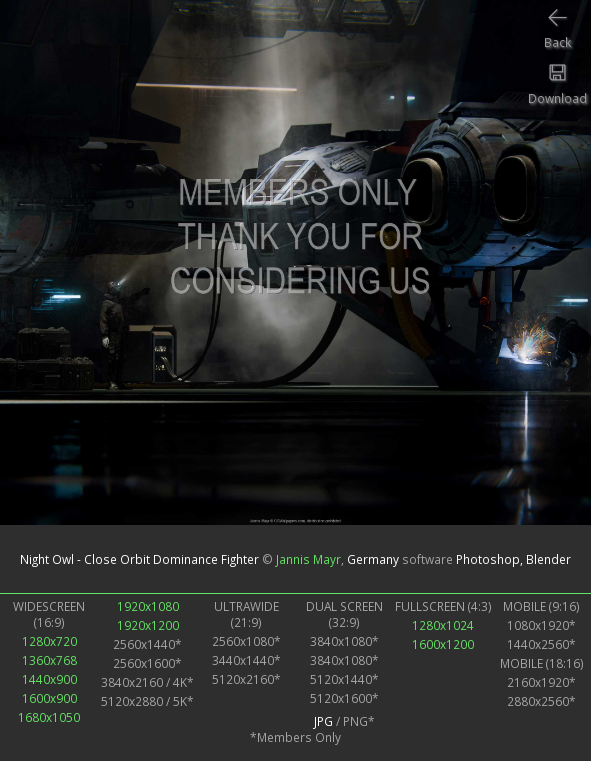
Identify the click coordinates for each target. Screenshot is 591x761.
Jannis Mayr (308, 559)
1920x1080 (148, 606)
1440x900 (49, 679)
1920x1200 (148, 625)
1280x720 (49, 641)
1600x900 (49, 698)
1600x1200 (443, 644)
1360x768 (49, 660)
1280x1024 (443, 625)
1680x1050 (49, 717)
